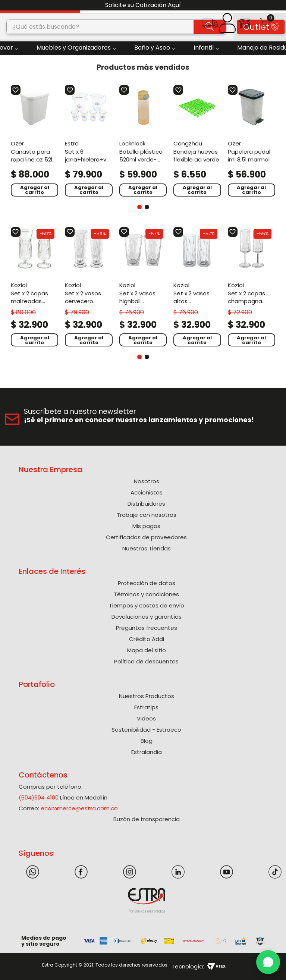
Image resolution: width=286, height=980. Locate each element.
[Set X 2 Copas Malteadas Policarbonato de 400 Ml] (34, 287)
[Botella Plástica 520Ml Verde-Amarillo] (143, 140)
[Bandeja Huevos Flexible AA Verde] (197, 140)
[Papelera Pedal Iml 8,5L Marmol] (252, 140)
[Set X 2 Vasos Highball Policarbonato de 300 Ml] (143, 287)
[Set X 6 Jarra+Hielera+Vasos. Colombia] (89, 140)
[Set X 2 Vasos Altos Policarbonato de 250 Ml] (197, 287)
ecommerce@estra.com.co (79, 808)
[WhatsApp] (268, 962)
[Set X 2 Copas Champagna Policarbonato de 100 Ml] (252, 287)
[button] (210, 26)
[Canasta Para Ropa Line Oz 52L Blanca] (34, 140)
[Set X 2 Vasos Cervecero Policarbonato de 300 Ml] (89, 287)
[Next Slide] (278, 5)
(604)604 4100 (39, 797)
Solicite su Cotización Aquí (143, 5)
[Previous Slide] (8, 5)
